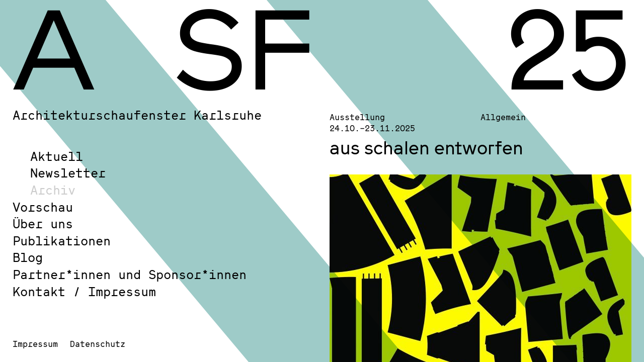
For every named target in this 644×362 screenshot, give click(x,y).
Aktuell (57, 156)
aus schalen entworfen (426, 147)
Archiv (53, 190)
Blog (28, 257)
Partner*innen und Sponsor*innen (130, 274)
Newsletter (68, 173)
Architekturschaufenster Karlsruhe (137, 115)
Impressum (35, 344)
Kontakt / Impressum (84, 291)
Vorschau (43, 207)
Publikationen (62, 241)
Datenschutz (98, 344)
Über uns (43, 223)
